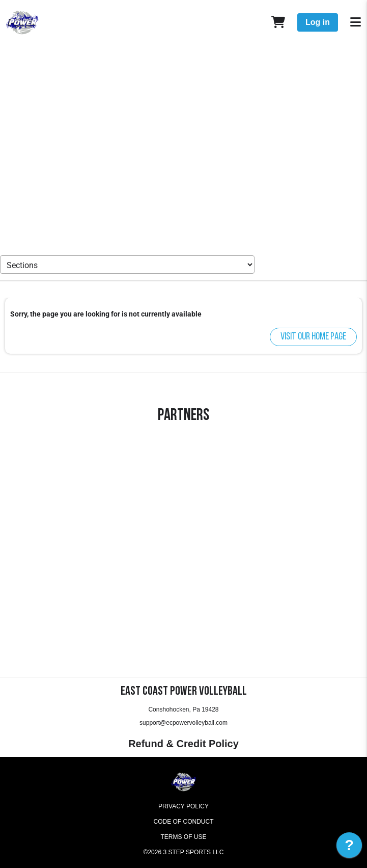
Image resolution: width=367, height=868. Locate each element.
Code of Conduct (184, 822)
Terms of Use (183, 837)
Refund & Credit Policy (183, 744)
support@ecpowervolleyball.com (183, 723)
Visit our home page (313, 337)
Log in (318, 22)
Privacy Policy (183, 806)
